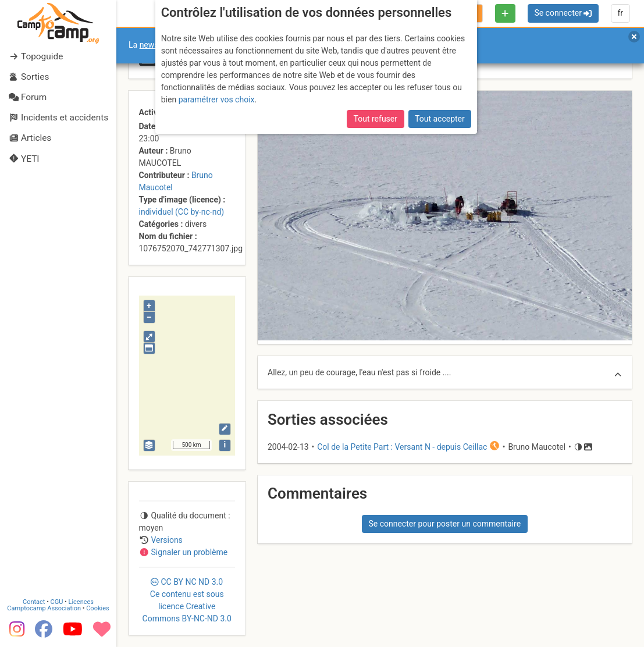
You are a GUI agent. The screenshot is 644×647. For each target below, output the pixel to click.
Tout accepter (440, 119)
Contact (34, 602)
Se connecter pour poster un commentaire (444, 524)
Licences (81, 602)
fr (620, 13)
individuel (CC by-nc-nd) (182, 212)
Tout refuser (376, 119)
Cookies (97, 608)
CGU (57, 602)
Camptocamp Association (44, 608)
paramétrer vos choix (217, 99)
